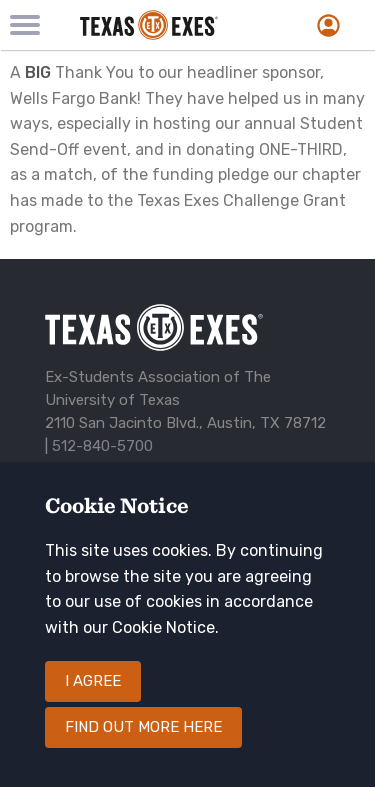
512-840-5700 (102, 446)
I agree (93, 681)
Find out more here (143, 727)
